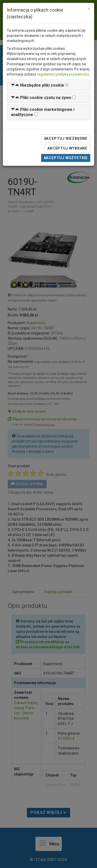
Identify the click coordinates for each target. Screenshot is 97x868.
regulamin (45, 74)
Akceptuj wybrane (67, 148)
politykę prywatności (72, 74)
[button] (38, 85)
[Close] (89, 9)
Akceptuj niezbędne (66, 138)
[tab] (48, 85)
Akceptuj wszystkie (66, 158)
